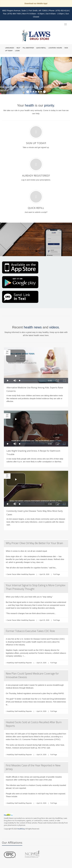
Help (18, 48)
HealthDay (21, 829)
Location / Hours (55, 48)
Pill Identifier (28, 48)
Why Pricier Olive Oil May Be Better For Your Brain (34, 543)
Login (17, 51)
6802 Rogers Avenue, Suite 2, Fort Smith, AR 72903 (25, 11)
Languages (10, 48)
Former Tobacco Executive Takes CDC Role (30, 631)
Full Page (57, 574)
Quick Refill (41, 48)
